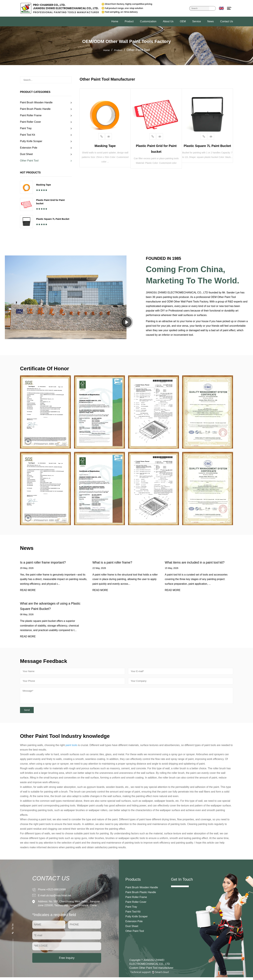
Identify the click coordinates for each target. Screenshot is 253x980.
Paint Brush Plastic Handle (35, 109)
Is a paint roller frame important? (46, 563)
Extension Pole (29, 148)
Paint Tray (26, 128)
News (211, 21)
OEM (183, 21)
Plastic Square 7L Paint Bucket (53, 219)
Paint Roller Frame (31, 115)
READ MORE (28, 591)
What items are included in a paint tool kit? (198, 563)
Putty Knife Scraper (31, 141)
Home (115, 21)
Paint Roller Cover (30, 122)
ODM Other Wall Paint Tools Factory (187, 302)
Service (196, 21)
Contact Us (227, 21)
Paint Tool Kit (28, 135)
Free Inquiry (67, 960)
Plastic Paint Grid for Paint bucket (50, 202)
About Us (168, 21)
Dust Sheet (26, 154)
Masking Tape (44, 185)
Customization (148, 21)
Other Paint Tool (29, 161)
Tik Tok (13, 931)
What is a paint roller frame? (115, 563)
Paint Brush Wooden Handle (36, 102)
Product (129, 21)
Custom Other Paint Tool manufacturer (151, 971)
